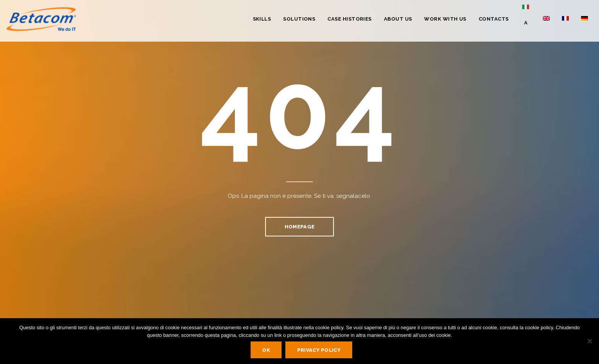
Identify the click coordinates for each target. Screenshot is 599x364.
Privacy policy (319, 350)
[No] (589, 341)
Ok (266, 350)
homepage (299, 227)
